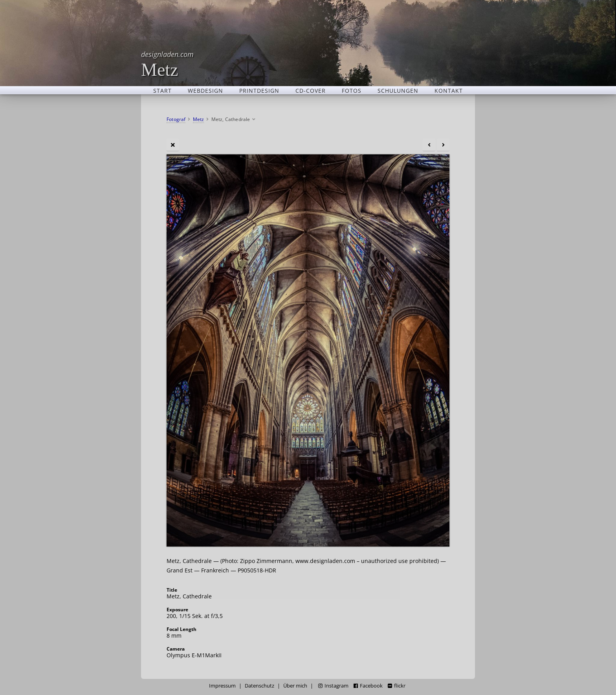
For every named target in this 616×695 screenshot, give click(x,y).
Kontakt (449, 90)
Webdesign (205, 90)
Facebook (368, 686)
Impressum (222, 686)
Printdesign (259, 90)
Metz (167, 64)
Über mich (295, 686)
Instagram (333, 686)
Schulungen (398, 90)
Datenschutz (259, 686)
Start (162, 90)
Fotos (352, 90)
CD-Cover (311, 90)
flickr (397, 686)
